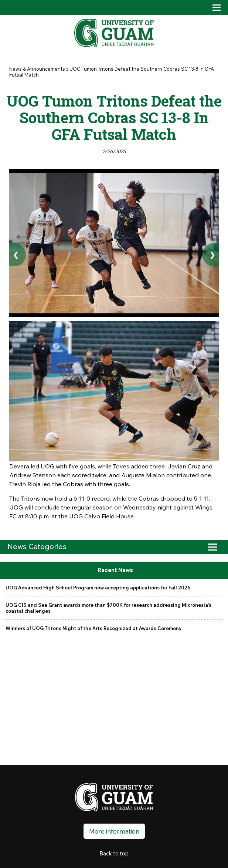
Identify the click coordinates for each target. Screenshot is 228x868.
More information (114, 831)
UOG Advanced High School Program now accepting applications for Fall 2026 (98, 588)
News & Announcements (37, 69)
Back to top (114, 853)
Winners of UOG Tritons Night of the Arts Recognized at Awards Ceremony (93, 628)
